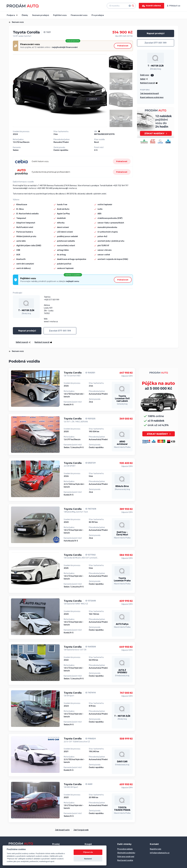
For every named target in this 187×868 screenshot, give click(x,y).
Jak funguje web (81, 830)
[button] (16, 90)
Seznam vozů (16, 22)
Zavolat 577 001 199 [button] (60, 331)
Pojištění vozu (60, 15)
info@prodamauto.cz (160, 853)
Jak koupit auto (62, 830)
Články (25, 15)
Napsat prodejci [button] (27, 331)
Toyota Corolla (73, 373)
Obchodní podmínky (126, 853)
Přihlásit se (174, 6)
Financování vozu (79, 15)
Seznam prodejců (41, 15)
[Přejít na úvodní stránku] (23, 6)
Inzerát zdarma (151, 6)
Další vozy (145, 75)
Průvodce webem (125, 849)
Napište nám (156, 849)
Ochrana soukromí (126, 857)
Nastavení (88, 859)
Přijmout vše (88, 852)
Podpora (11, 15)
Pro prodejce (98, 15)
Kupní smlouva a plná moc (152, 97)
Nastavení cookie (125, 860)
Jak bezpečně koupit (150, 94)
